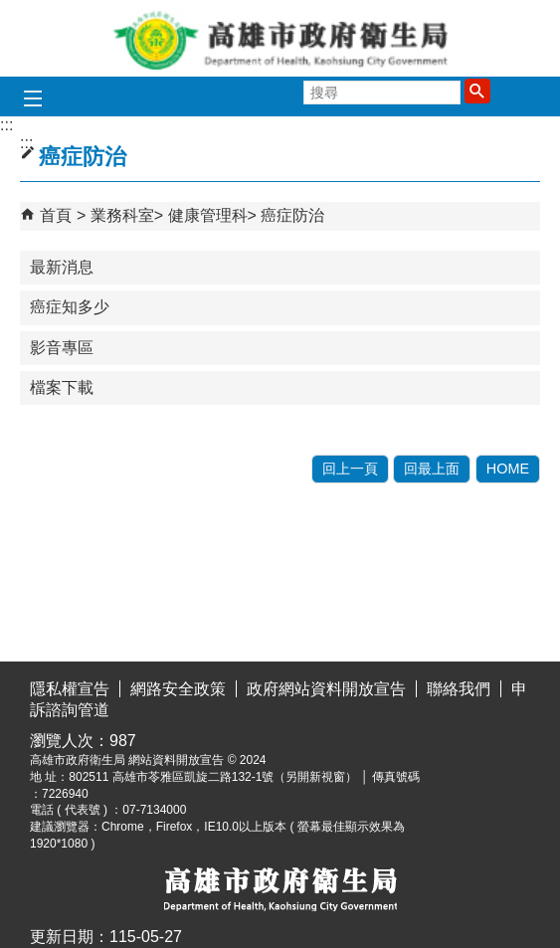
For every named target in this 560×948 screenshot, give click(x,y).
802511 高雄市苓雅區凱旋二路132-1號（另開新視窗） (213, 777)
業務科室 (122, 215)
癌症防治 (292, 215)
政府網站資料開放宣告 (326, 689)
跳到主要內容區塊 (10, 15)
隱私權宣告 (70, 689)
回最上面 (432, 469)
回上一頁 (350, 469)
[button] (477, 91)
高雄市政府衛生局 (280, 38)
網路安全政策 (178, 689)
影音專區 (62, 348)
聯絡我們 (459, 689)
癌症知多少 (70, 307)
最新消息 (62, 267)
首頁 (56, 215)
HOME (508, 469)
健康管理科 (208, 215)
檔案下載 (62, 387)
